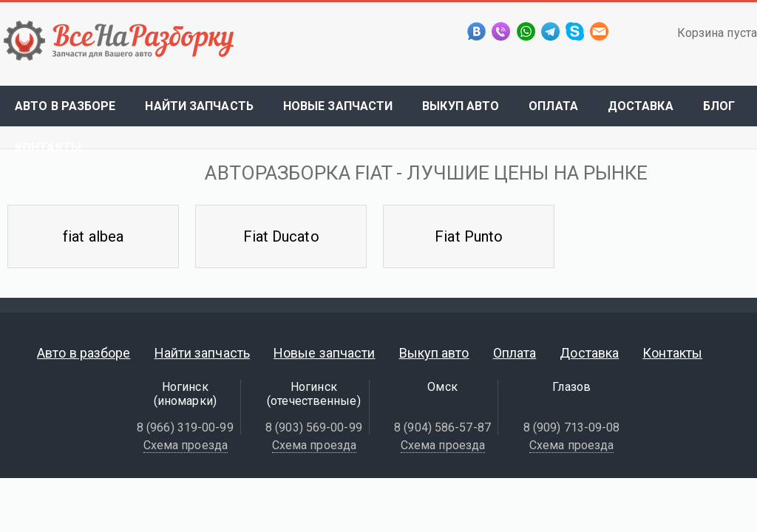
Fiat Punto (469, 236)
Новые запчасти (338, 106)
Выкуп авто (461, 106)
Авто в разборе (65, 106)
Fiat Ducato (281, 236)
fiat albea (93, 236)
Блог (719, 106)
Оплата (553, 106)
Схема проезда (186, 445)
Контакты (48, 147)
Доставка (641, 106)
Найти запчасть (199, 106)
